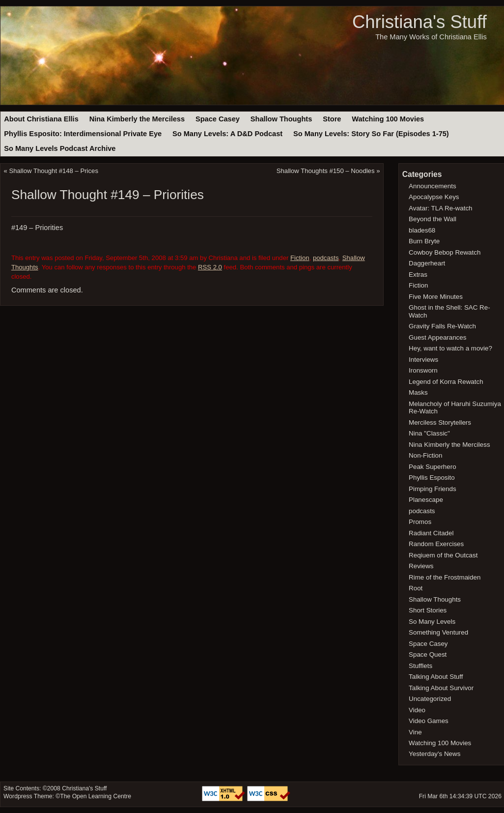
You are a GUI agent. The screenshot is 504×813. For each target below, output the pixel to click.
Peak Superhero (433, 467)
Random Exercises (436, 544)
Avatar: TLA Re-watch (440, 208)
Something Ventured (438, 632)
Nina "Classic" (429, 433)
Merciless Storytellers (440, 422)
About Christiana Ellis (41, 119)
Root (416, 588)
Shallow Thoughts (281, 119)
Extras (418, 275)
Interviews (423, 360)
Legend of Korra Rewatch (446, 382)
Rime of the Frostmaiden (445, 577)
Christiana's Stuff (420, 22)
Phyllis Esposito (432, 478)
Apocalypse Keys (434, 197)
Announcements (433, 186)
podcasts (326, 258)
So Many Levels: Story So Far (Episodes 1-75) (371, 134)
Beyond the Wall (433, 219)
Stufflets (420, 666)
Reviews (421, 566)
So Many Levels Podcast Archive (60, 148)
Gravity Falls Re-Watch (442, 326)
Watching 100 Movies (388, 119)
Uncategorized (430, 699)
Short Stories (428, 610)
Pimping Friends (433, 489)
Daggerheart (427, 263)
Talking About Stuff (436, 677)
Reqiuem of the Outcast (443, 555)
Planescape (426, 500)
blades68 (422, 230)
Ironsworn (423, 370)
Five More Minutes (436, 297)
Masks (418, 392)
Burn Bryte (424, 241)
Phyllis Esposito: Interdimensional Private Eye (83, 134)
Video (417, 710)
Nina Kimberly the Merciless (137, 119)
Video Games (429, 721)
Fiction (300, 258)
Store (332, 119)
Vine (415, 732)
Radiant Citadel (431, 533)
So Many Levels (432, 622)
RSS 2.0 (210, 267)
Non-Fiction (425, 455)
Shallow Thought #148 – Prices (54, 171)
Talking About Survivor (441, 688)
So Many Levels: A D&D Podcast (227, 134)
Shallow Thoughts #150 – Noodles (326, 171)
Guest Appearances (437, 337)
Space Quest (428, 654)
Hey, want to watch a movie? (450, 348)
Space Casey (218, 119)
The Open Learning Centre (96, 796)
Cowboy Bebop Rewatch (445, 252)
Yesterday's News (434, 754)
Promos (420, 522)
